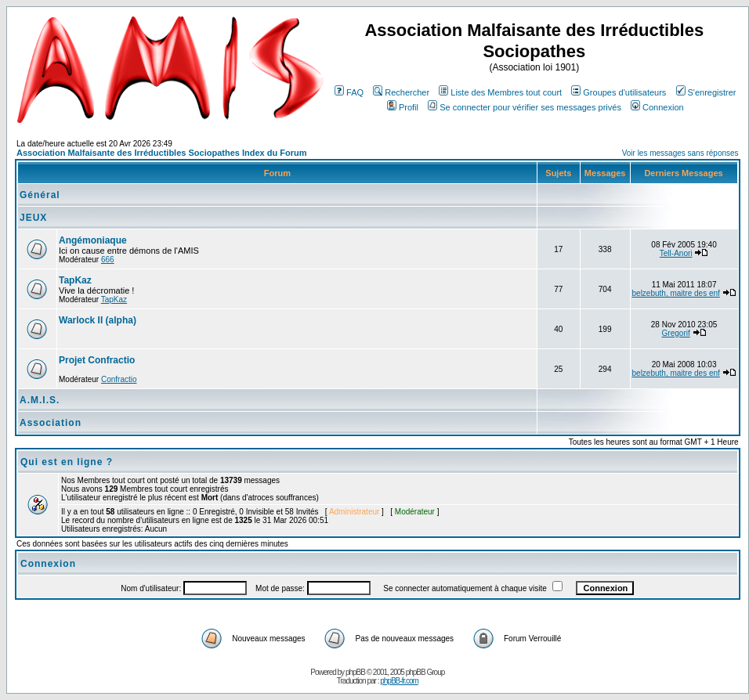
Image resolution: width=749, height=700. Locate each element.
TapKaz (75, 280)
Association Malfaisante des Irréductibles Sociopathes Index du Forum (161, 153)
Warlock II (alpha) (98, 320)
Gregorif (676, 333)
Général (40, 195)
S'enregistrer (706, 92)
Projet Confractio (97, 360)
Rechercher (401, 92)
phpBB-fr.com (399, 681)
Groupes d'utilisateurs (619, 92)
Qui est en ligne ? (67, 462)
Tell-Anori (676, 253)
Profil (403, 107)
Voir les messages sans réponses (680, 153)
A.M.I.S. (40, 400)
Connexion (657, 107)
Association (51, 423)
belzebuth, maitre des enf (676, 293)
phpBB (355, 672)
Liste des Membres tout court (500, 92)
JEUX (33, 218)
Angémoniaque (93, 240)
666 (108, 260)
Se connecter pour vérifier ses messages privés (525, 107)
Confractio (119, 379)
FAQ (349, 92)
